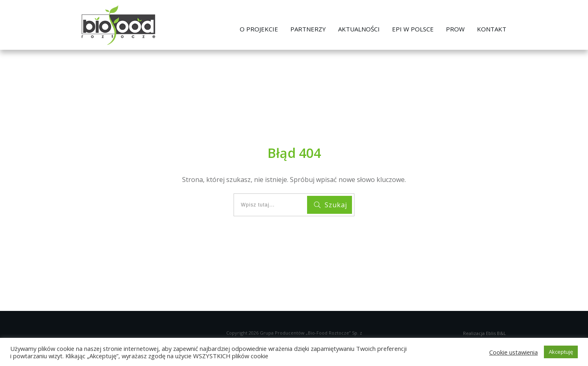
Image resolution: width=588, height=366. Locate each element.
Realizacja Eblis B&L (484, 333)
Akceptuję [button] (561, 352)
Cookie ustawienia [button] (513, 352)
